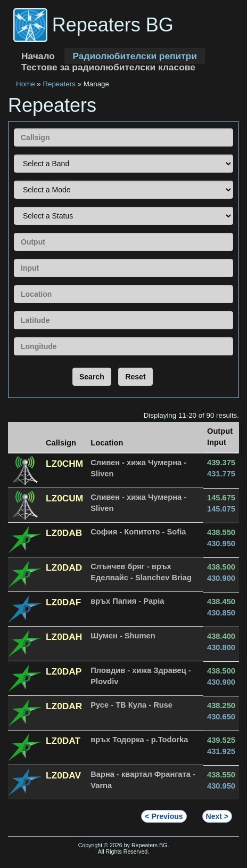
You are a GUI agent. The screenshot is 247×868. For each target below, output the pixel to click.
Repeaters (59, 84)
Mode (14, 180)
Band (14, 154)
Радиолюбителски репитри (134, 56)
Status (14, 206)
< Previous (164, 816)
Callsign (14, 128)
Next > (217, 816)
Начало (38, 56)
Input (14, 259)
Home (26, 84)
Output (14, 233)
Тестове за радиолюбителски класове (108, 67)
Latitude (14, 311)
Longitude (14, 337)
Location (14, 285)
